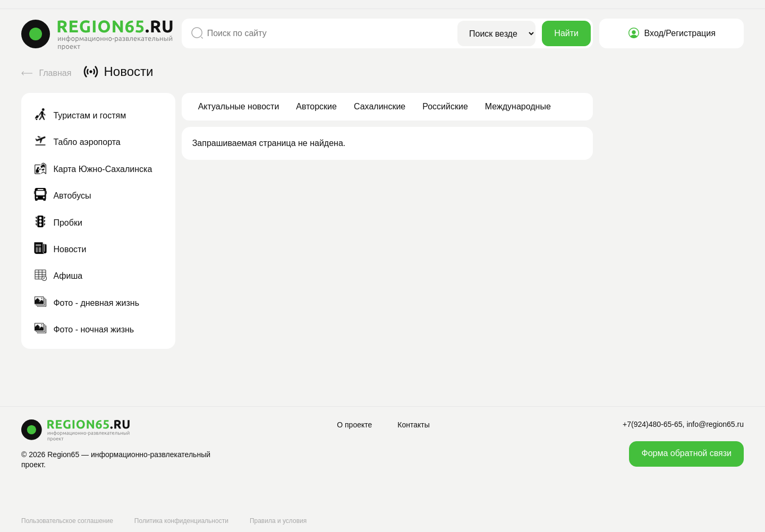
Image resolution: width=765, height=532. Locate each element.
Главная (48, 73)
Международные (518, 106)
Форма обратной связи (686, 453)
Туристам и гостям (80, 115)
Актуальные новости (239, 106)
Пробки (58, 223)
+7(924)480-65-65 (652, 424)
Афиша (58, 276)
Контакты (413, 425)
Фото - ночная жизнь (84, 329)
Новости (60, 249)
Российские (445, 106)
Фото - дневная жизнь (87, 303)
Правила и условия (278, 521)
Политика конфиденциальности (181, 521)
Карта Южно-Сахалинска (93, 169)
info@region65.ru (715, 424)
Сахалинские (380, 106)
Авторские (316, 106)
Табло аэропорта (77, 142)
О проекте (354, 425)
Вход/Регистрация (671, 33)
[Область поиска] (496, 33)
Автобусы (62, 196)
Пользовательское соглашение (67, 521)
